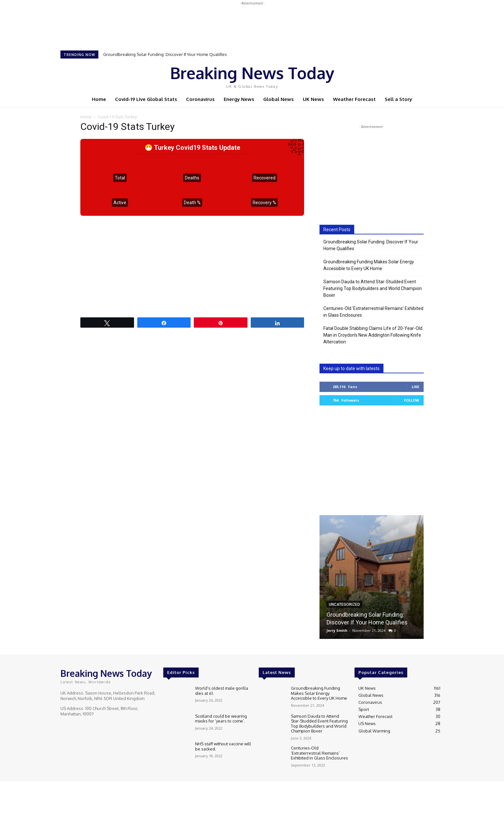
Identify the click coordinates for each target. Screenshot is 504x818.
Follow (412, 400)
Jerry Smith (337, 630)
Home (86, 117)
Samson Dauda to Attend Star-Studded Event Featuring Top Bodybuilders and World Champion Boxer (373, 288)
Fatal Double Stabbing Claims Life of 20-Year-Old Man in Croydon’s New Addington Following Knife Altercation (373, 335)
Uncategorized (344, 604)
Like (415, 387)
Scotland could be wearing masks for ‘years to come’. (221, 719)
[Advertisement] (252, 21)
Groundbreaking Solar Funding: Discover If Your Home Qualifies (165, 54)
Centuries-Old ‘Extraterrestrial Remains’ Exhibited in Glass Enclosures (373, 312)
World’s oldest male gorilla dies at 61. (222, 691)
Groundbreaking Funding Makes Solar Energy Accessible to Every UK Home (369, 265)
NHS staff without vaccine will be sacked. (223, 746)
